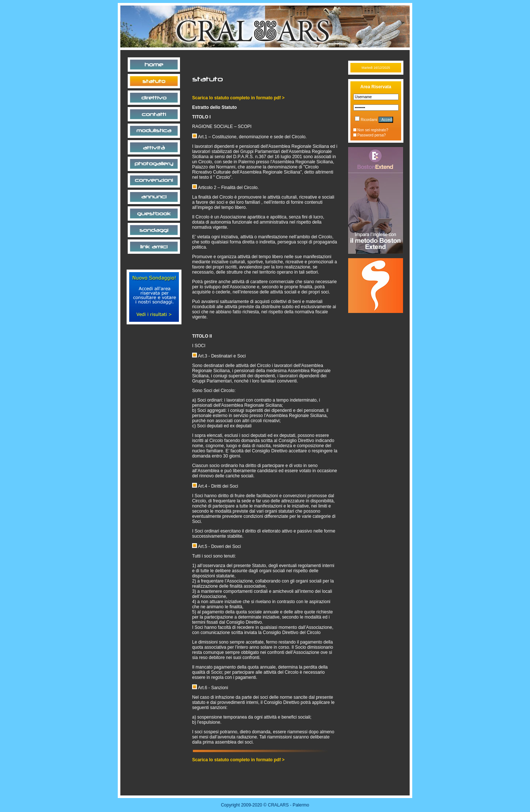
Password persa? (370, 135)
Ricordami (366, 120)
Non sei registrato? (371, 130)
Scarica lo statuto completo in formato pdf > (238, 98)
